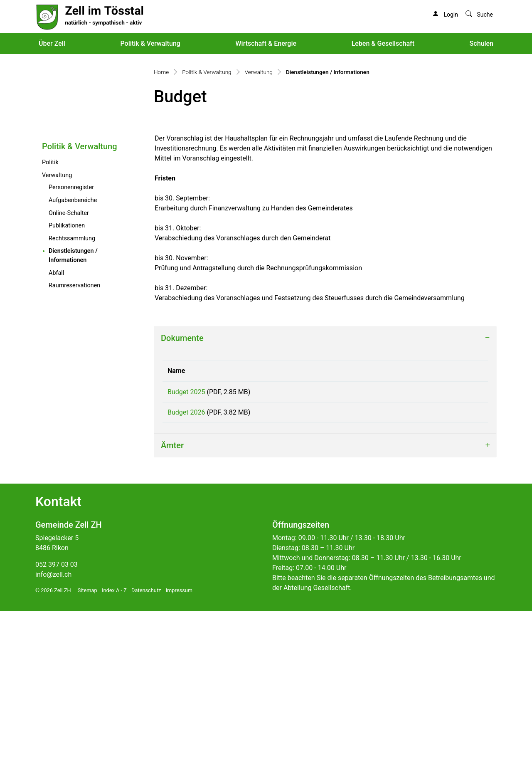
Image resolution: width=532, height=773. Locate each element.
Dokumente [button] (182, 494)
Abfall (56, 429)
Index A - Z (114, 752)
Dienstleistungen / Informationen (85, 412)
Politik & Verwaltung (150, 43)
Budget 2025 (186, 548)
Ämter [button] (172, 608)
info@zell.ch (53, 737)
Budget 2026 (186, 572)
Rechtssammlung (72, 395)
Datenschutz (146, 752)
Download (433, 550)
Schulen (482, 43)
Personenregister (71, 344)
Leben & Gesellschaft (383, 43)
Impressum (179, 752)
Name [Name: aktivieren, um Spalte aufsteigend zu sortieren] (176, 527)
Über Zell (52, 43)
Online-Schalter (69, 369)
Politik (50, 319)
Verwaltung (57, 332)
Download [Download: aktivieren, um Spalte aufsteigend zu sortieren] (398, 527)
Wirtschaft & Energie (266, 43)
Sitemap (87, 752)
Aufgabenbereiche (73, 357)
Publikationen (67, 382)
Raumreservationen (74, 442)
